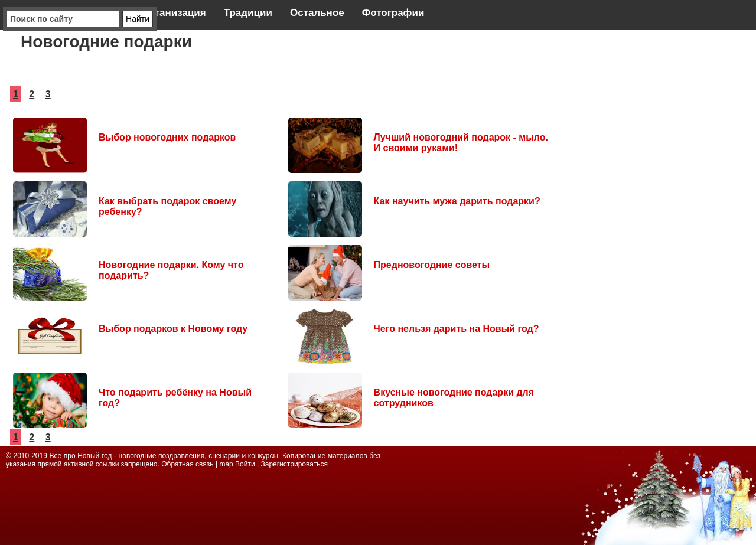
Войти (245, 464)
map (226, 464)
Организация (173, 13)
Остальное (317, 13)
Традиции (248, 13)
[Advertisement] (661, 213)
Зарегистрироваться (294, 464)
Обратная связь (188, 464)
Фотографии (393, 13)
